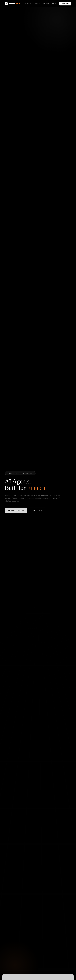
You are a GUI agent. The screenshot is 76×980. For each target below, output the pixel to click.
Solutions (28, 3)
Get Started (65, 3)
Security (46, 3)
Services (37, 3)
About (54, 3)
